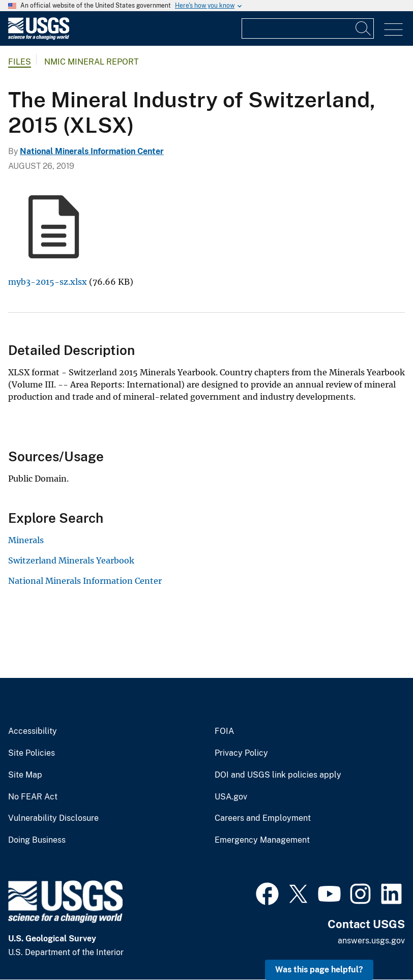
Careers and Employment (263, 818)
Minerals (26, 540)
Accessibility (33, 731)
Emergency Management (262, 840)
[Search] (364, 28)
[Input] (308, 28)
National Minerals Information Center (92, 151)
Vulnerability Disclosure (53, 818)
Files (20, 62)
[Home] (39, 37)
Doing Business (37, 840)
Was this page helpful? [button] (319, 970)
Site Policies (32, 753)
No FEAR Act (33, 797)
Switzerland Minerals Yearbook (71, 560)
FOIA (224, 731)
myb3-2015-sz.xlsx (48, 282)
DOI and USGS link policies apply (278, 775)
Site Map (25, 775)
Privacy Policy (241, 753)
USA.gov (231, 797)
